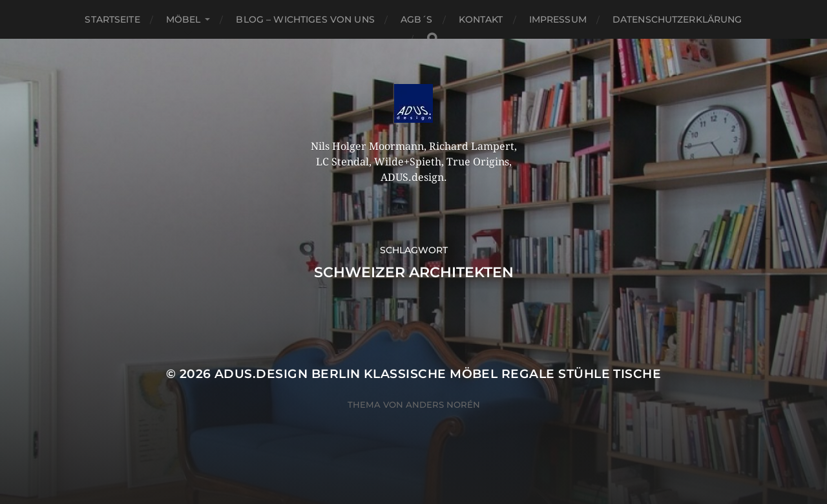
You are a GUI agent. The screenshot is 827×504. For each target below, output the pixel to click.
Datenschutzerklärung (677, 19)
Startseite (112, 19)
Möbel (183, 19)
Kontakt (481, 19)
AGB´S (417, 19)
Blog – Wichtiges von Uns (305, 19)
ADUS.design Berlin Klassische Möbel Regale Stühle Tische (438, 374)
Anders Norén (443, 404)
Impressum (558, 19)
